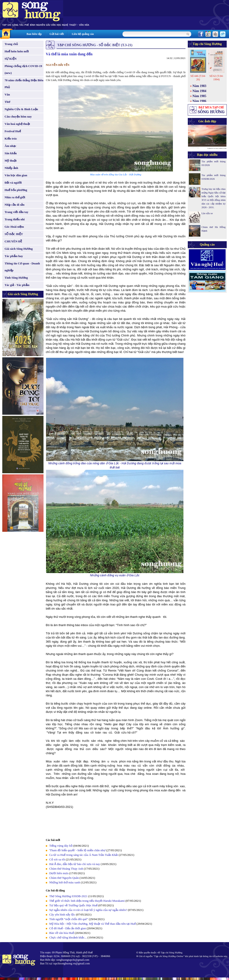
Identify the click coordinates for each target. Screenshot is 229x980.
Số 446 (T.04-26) (198, 78)
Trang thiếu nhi (15, 219)
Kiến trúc (11, 139)
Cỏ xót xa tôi (57, 859)
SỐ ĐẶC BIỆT (14, 234)
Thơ (7, 102)
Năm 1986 (199, 101)
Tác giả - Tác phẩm (17, 285)
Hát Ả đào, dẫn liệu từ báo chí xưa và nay (75, 864)
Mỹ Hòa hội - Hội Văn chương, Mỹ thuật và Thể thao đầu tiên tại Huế (93, 924)
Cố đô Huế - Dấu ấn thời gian (68, 928)
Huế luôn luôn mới (17, 51)
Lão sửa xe (207, 213)
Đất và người (13, 183)
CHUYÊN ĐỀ (13, 241)
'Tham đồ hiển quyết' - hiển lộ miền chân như (77, 850)
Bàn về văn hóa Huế (62, 933)
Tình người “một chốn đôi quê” (69, 919)
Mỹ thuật (11, 161)
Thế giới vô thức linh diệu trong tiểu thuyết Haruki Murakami (87, 901)
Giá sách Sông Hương (19, 249)
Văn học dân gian (16, 175)
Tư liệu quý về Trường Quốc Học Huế (73, 905)
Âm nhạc (10, 146)
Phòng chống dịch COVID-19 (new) (23, 69)
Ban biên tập (34, 34)
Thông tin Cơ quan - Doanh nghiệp (22, 267)
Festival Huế (13, 131)
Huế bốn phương (16, 190)
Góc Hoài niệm (14, 227)
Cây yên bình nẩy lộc (62, 914)
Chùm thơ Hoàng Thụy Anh (66, 869)
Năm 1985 (199, 96)
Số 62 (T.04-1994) (216, 78)
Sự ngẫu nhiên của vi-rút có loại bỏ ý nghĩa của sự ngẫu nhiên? (88, 910)
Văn (7, 94)
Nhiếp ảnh (11, 168)
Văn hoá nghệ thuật (17, 124)
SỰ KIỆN (11, 59)
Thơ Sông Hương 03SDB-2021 (68, 896)
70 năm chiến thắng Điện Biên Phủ (24, 84)
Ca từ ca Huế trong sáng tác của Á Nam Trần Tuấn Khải (84, 855)
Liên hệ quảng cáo (83, 34)
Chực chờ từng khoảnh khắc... (68, 937)
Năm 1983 (199, 86)
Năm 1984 (199, 91)
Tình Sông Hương (16, 278)
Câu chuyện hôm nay (18, 116)
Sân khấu (11, 153)
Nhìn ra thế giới (15, 197)
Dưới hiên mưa (59, 873)
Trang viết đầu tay (16, 212)
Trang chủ (11, 44)
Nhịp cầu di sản (15, 205)
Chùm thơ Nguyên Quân (64, 878)
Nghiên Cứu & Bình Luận (21, 109)
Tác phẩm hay (14, 256)
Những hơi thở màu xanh (65, 882)
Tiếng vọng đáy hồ (61, 846)
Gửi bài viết (57, 34)
